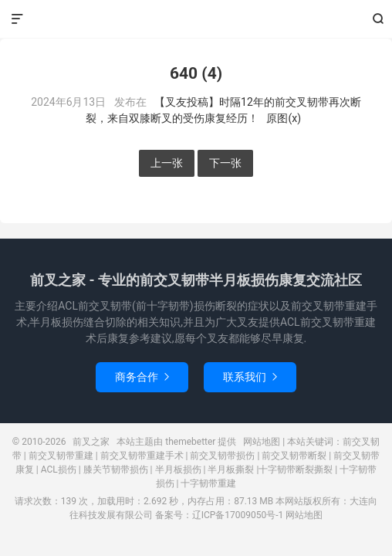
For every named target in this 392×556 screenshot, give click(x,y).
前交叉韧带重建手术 (142, 456)
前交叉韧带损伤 (222, 456)
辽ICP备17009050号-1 (238, 515)
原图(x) (284, 118)
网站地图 (262, 442)
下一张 (225, 163)
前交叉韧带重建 (61, 456)
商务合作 (142, 377)
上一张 (167, 163)
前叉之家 (196, 19)
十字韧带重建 (208, 483)
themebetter (190, 442)
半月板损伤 (178, 470)
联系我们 (250, 377)
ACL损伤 (59, 470)
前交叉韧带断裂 (294, 456)
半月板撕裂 (231, 470)
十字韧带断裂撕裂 (296, 470)
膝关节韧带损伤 (116, 470)
